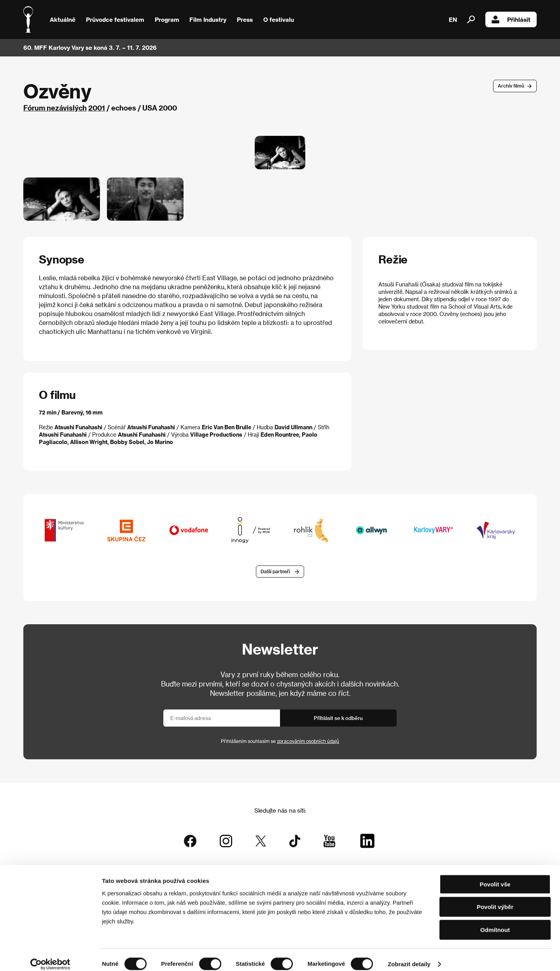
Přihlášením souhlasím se (280, 742)
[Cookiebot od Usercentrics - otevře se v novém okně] (50, 956)
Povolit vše (495, 876)
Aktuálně (63, 19)
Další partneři (275, 572)
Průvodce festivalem (115, 19)
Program (167, 19)
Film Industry (208, 19)
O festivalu (279, 19)
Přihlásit (511, 19)
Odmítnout (495, 921)
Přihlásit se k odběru (338, 719)
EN (453, 19)
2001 (97, 108)
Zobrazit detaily (409, 956)
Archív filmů (511, 86)
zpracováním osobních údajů (308, 742)
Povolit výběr (495, 899)
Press (245, 19)
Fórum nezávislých (55, 108)
